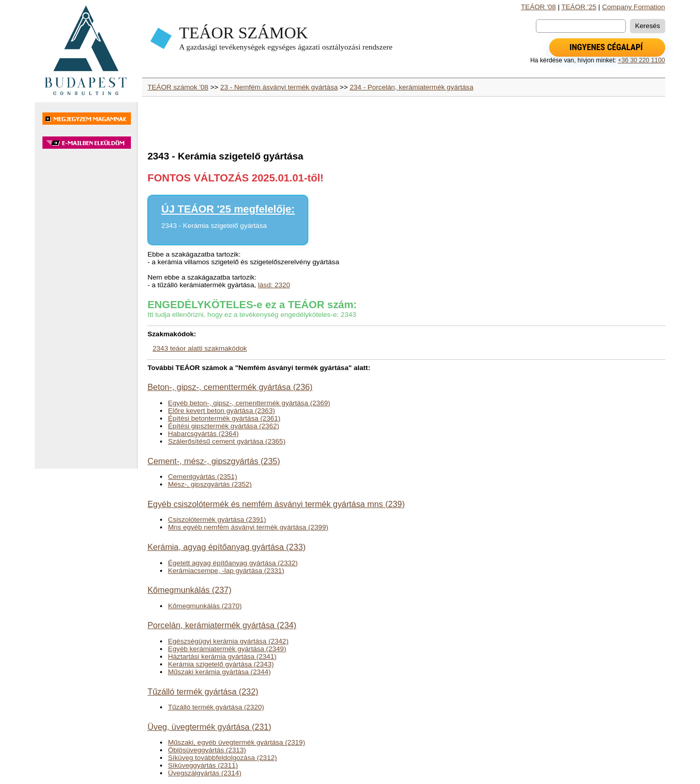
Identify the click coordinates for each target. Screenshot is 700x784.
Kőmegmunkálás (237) (189, 590)
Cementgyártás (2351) (202, 477)
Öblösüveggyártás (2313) (207, 750)
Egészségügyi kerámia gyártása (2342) (228, 641)
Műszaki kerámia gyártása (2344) (219, 672)
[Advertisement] (86, 314)
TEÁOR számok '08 (178, 87)
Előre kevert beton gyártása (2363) (221, 411)
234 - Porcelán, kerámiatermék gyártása (412, 87)
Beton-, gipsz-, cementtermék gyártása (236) (230, 387)
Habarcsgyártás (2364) (203, 434)
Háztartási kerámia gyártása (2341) (222, 656)
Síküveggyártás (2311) (203, 765)
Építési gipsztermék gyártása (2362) (223, 426)
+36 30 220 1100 (641, 60)
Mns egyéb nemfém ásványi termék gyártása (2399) (248, 527)
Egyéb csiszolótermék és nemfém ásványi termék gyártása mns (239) (276, 504)
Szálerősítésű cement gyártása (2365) (227, 441)
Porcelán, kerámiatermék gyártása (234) (222, 625)
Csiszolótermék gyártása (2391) (217, 520)
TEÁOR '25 (579, 7)
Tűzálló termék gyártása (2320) (216, 707)
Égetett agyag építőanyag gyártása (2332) (233, 563)
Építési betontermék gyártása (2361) (224, 418)
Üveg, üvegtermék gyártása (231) (209, 727)
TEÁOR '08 (538, 7)
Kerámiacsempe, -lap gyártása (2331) (226, 571)
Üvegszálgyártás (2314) (205, 773)
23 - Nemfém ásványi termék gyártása (279, 87)
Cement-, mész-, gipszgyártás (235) (213, 461)
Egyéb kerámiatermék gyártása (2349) (227, 649)
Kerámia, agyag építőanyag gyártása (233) (226, 547)
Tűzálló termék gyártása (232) (203, 691)
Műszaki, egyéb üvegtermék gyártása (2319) (236, 742)
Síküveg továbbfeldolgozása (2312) (222, 758)
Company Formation (633, 7)
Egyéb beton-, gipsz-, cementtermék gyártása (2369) (249, 403)
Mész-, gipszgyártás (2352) (210, 484)
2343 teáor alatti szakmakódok (199, 348)
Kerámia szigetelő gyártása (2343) (221, 664)
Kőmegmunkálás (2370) (205, 606)
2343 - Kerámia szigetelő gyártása (214, 226)
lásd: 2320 (274, 285)
